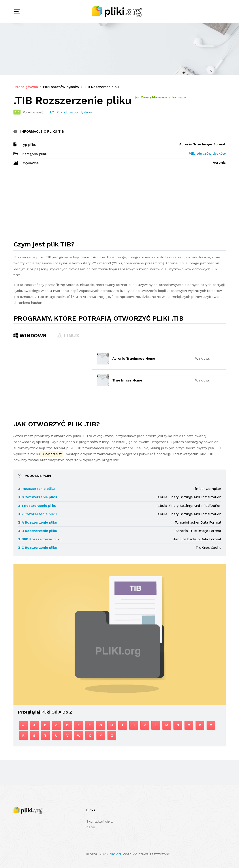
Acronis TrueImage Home (134, 358)
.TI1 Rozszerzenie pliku (37, 506)
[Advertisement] (120, 205)
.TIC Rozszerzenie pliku (38, 548)
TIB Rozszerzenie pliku (103, 87)
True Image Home (127, 380)
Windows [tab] (30, 336)
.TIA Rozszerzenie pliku (38, 522)
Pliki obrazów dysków (61, 87)
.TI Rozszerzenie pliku (36, 489)
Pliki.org (115, 854)
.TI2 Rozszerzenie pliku (37, 514)
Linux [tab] (68, 336)
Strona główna (26, 87)
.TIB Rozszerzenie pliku (38, 531)
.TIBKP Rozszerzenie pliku (40, 539)
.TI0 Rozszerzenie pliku (37, 497)
